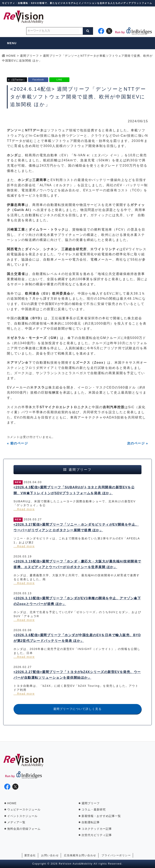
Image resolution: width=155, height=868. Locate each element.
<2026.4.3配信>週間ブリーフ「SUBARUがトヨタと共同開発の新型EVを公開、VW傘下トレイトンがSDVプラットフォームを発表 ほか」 (74, 490)
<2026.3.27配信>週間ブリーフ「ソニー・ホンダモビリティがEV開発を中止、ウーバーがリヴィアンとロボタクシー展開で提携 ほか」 (76, 527)
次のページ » (138, 443)
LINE (59, 80)
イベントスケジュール (22, 816)
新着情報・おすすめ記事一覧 (101, 816)
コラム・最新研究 (94, 809)
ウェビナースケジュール (24, 809)
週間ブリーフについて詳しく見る (77, 709)
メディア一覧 (16, 822)
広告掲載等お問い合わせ (80, 855)
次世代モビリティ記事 (97, 835)
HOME (12, 803)
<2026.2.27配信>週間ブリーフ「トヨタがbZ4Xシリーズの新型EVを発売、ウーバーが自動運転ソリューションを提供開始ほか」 (77, 675)
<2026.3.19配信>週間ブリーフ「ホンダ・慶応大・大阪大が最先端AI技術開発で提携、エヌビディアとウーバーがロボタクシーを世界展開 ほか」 (77, 564)
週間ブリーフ (91, 803)
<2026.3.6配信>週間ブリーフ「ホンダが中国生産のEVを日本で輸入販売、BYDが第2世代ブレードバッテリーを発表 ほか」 (77, 638)
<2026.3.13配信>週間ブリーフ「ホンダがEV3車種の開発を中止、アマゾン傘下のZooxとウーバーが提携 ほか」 (77, 601)
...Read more (24, 509)
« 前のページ (17, 443)
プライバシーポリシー (116, 855)
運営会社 (30, 855)
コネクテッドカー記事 (97, 829)
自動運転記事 (91, 822)
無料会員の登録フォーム (24, 829)
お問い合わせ (50, 855)
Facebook (38, 80)
